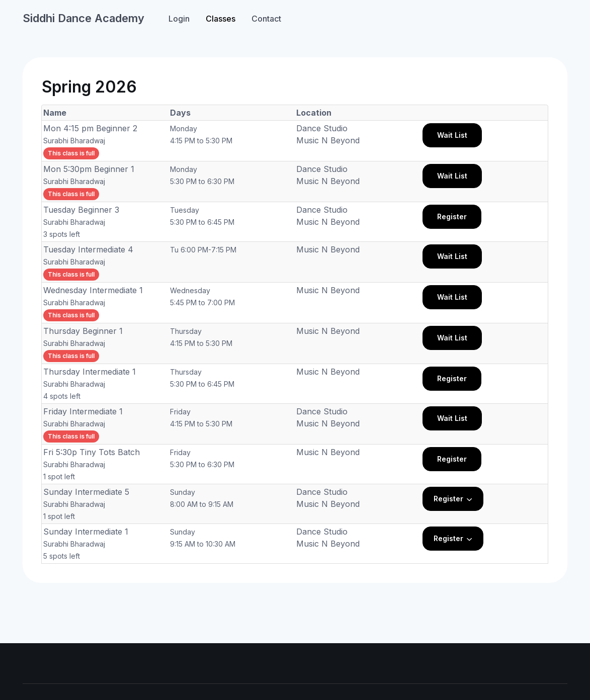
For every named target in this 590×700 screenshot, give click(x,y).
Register (452, 216)
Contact (266, 19)
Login (179, 19)
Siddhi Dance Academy (83, 18)
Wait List (452, 135)
